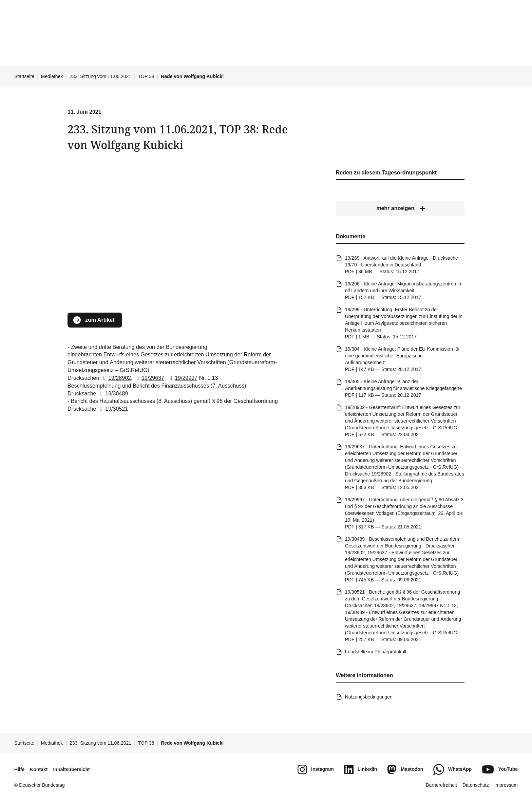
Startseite (24, 76)
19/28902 (116, 378)
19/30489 (113, 394)
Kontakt (39, 769)
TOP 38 (146, 76)
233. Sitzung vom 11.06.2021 (100, 76)
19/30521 (113, 409)
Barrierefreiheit (441, 785)
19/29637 (149, 378)
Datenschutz (476, 785)
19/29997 (182, 378)
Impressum (506, 785)
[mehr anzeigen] (400, 209)
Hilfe (19, 769)
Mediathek (52, 76)
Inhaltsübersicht (71, 769)
